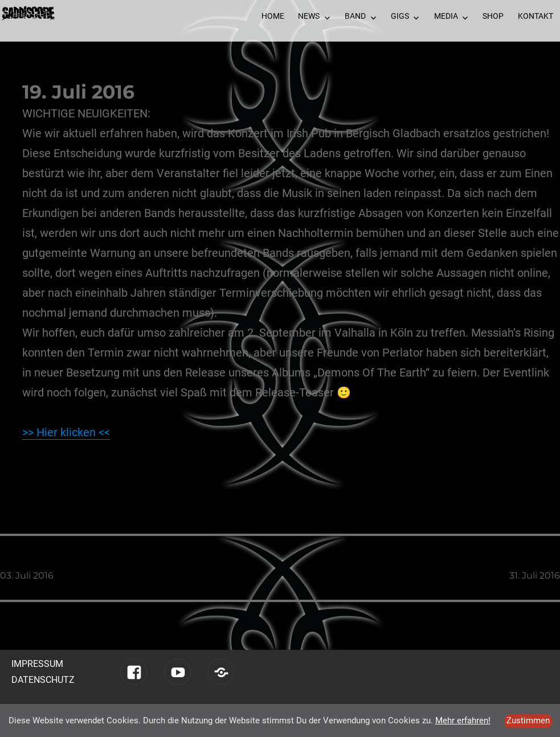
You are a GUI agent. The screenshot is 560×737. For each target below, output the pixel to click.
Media (446, 16)
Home (273, 16)
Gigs (400, 16)
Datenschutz (43, 680)
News (309, 16)
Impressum (37, 664)
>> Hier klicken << (66, 432)
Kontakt (536, 16)
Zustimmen (528, 720)
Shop (493, 16)
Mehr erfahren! (463, 720)
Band (355, 16)
